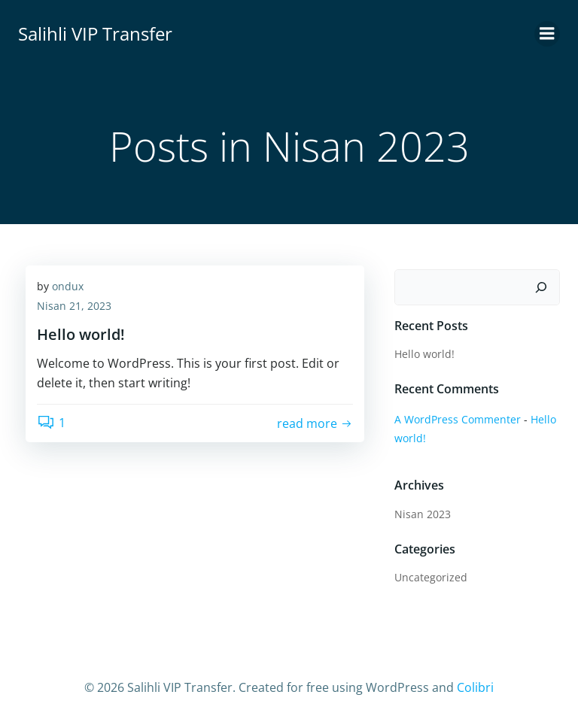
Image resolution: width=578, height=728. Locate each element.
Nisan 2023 (423, 514)
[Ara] (541, 287)
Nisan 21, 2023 (74, 306)
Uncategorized (431, 577)
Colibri (475, 687)
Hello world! (424, 354)
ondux (68, 286)
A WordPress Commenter (458, 419)
